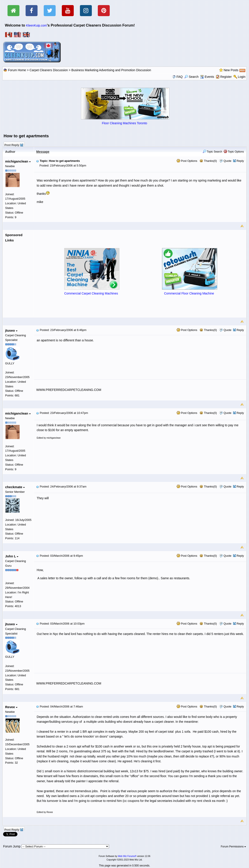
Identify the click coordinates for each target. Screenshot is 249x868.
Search (191, 77)
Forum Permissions (233, 847)
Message (43, 152)
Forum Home (17, 70)
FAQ (179, 77)
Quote (227, 161)
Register (226, 77)
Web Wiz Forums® (127, 856)
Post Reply (13, 144)
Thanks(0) (208, 161)
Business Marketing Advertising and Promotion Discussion (111, 70)
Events (207, 77)
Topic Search (212, 152)
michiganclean (18, 161)
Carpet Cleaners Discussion (49, 70)
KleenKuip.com (36, 25)
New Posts (231, 70)
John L (12, 556)
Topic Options (234, 152)
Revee (11, 707)
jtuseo (11, 330)
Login (241, 77)
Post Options (187, 161)
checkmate (15, 487)
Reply (240, 161)
